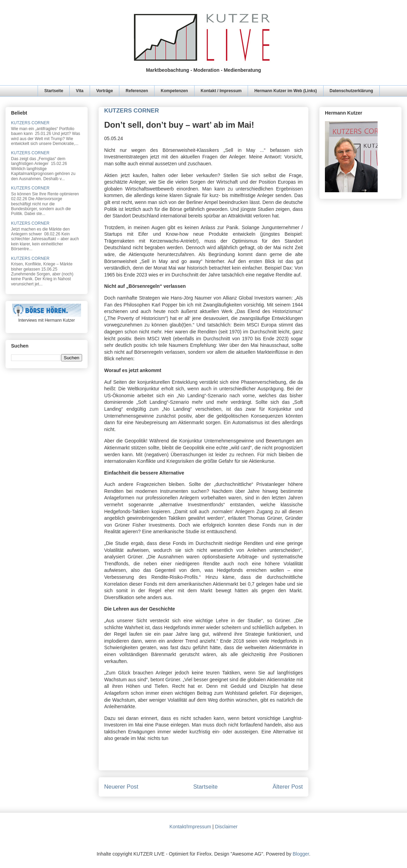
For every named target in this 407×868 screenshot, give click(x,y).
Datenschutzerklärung (351, 91)
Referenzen (137, 91)
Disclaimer (226, 827)
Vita (80, 91)
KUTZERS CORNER (30, 123)
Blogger (301, 854)
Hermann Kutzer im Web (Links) (285, 91)
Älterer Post (288, 787)
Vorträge (105, 91)
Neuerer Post (121, 787)
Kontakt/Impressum (190, 827)
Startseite (54, 91)
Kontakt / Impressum (221, 91)
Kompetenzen (174, 91)
